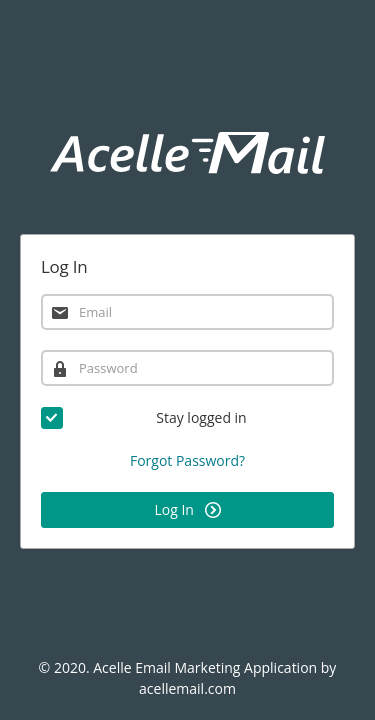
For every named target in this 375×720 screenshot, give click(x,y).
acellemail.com (187, 688)
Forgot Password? (187, 460)
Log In (187, 509)
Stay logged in (144, 418)
